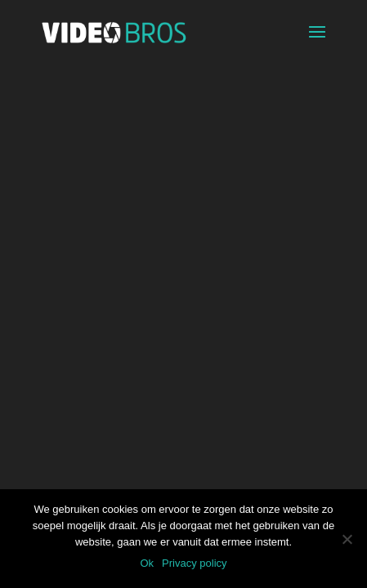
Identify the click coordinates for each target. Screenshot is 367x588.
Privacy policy (194, 563)
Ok (147, 563)
